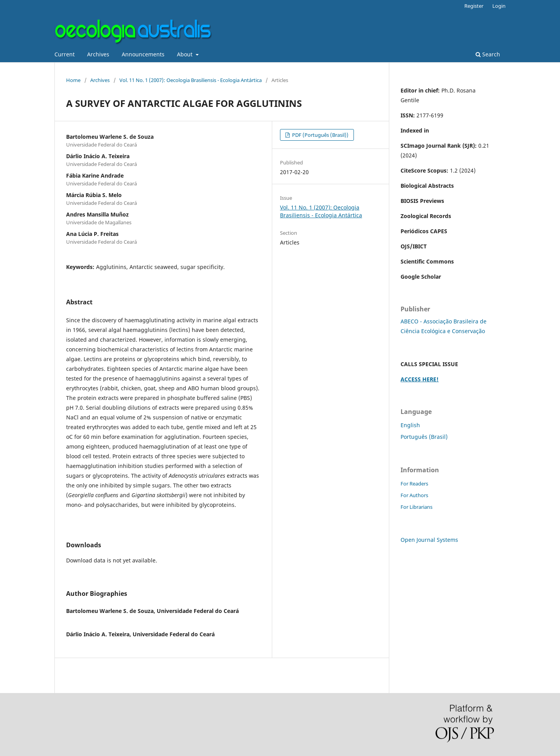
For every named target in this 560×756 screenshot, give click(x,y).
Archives (98, 54)
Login (499, 6)
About (185, 54)
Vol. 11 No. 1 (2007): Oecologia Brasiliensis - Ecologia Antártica (191, 80)
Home (73, 80)
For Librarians (416, 507)
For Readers (414, 484)
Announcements (143, 54)
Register (474, 6)
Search (488, 54)
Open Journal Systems (429, 540)
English (410, 425)
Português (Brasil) (424, 437)
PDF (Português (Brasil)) (320, 135)
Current (65, 54)
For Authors (414, 495)
